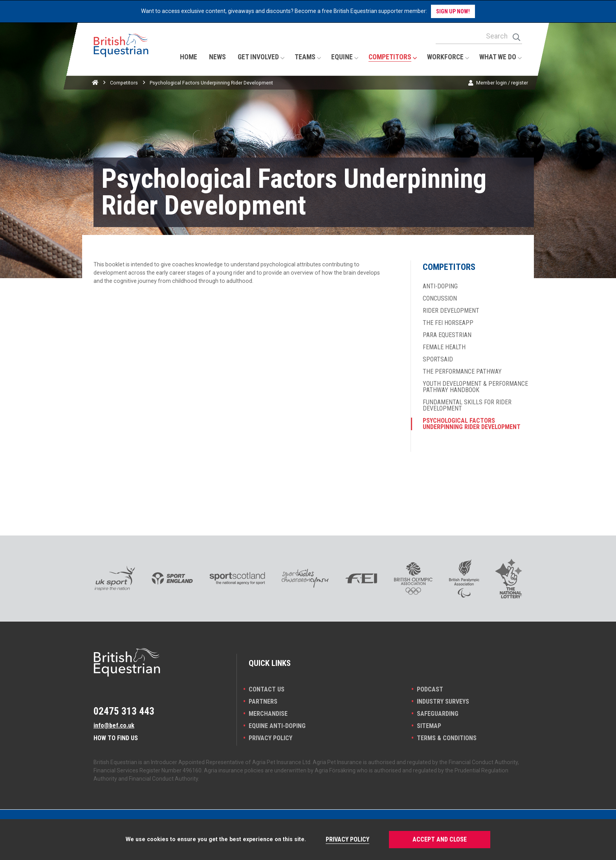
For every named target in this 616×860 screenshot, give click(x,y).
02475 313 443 (124, 711)
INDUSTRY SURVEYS (443, 701)
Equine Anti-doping (277, 726)
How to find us (116, 738)
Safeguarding (438, 714)
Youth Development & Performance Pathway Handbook (475, 387)
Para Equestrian (447, 335)
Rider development (451, 311)
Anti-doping (440, 286)
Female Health (444, 347)
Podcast (430, 689)
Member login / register (502, 83)
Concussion (440, 299)
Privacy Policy (270, 738)
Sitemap (429, 726)
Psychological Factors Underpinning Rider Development (472, 424)
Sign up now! (453, 11)
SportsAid (438, 359)
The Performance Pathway (462, 372)
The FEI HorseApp (448, 323)
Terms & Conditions (447, 738)
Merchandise (268, 714)
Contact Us (267, 689)
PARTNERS (263, 701)
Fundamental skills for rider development (467, 405)
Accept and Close (440, 839)
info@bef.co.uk (114, 725)
